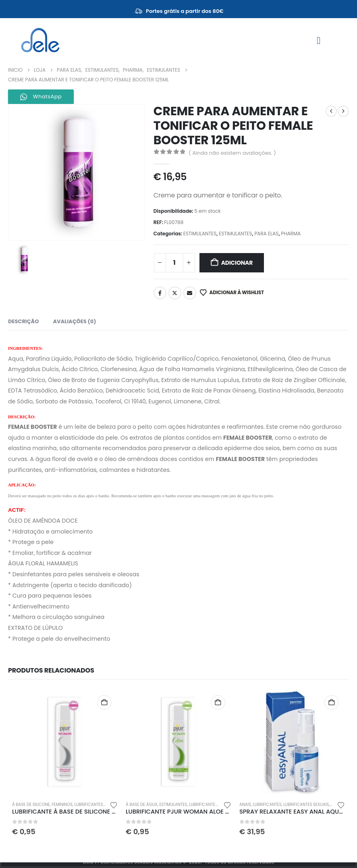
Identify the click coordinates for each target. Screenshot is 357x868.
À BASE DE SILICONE (31, 805)
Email (190, 293)
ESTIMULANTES (200, 234)
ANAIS (245, 805)
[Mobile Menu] (319, 40)
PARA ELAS (266, 234)
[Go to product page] (65, 742)
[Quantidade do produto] (174, 263)
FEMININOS (62, 805)
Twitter (175, 293)
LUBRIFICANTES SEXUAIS (306, 805)
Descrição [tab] (23, 321)
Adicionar (237, 263)
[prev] (331, 111)
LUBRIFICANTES (88, 805)
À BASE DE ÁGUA (142, 805)
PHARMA (291, 234)
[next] (343, 111)
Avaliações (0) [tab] (74, 321)
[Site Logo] (40, 40)
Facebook (160, 293)
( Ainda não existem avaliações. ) (232, 153)
